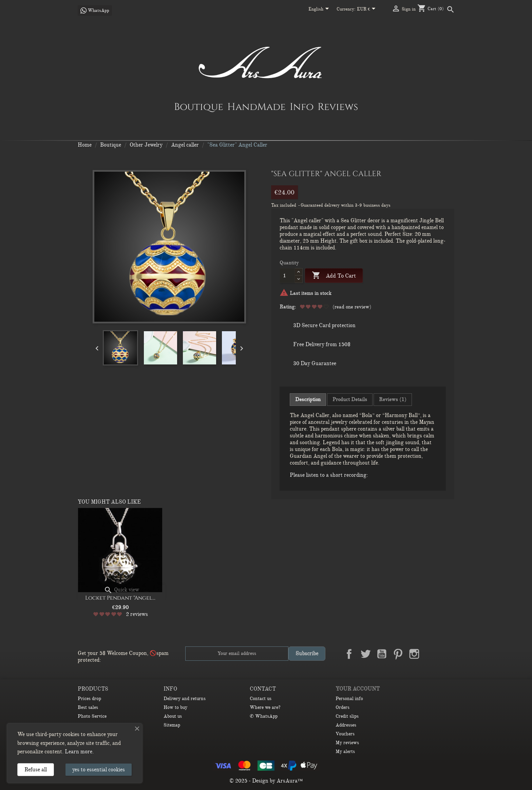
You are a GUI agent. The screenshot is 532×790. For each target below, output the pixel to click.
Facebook (349, 654)
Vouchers (345, 734)
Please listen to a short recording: (329, 475)
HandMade (256, 107)
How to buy (175, 707)
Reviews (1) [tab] (393, 399)
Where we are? (265, 707)
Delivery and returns (185, 699)
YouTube (382, 654)
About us (173, 716)
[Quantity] (287, 276)
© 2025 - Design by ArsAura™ (266, 781)
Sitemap (172, 725)
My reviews (347, 743)
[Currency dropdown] (368, 10)
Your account (358, 689)
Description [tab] (308, 399)
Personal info (349, 699)
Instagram (414, 654)
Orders (343, 707)
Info (302, 107)
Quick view (121, 590)
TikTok (447, 654)
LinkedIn (431, 654)
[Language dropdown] (320, 10)
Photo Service (92, 716)
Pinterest (398, 654)
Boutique (199, 107)
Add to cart (334, 276)
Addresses (346, 725)
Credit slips (347, 716)
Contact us (261, 699)
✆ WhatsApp (264, 716)
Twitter (365, 654)
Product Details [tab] (350, 399)
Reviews (338, 107)
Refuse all (36, 770)
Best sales (88, 707)
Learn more (79, 752)
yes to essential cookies (99, 770)
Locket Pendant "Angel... (120, 598)
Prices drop (89, 699)
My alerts (345, 751)
